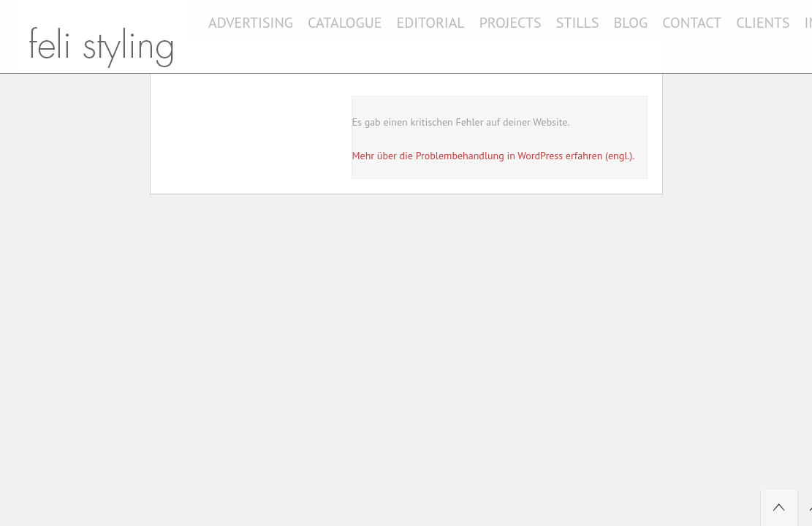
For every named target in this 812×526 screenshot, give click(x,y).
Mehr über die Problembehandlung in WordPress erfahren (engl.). (494, 156)
